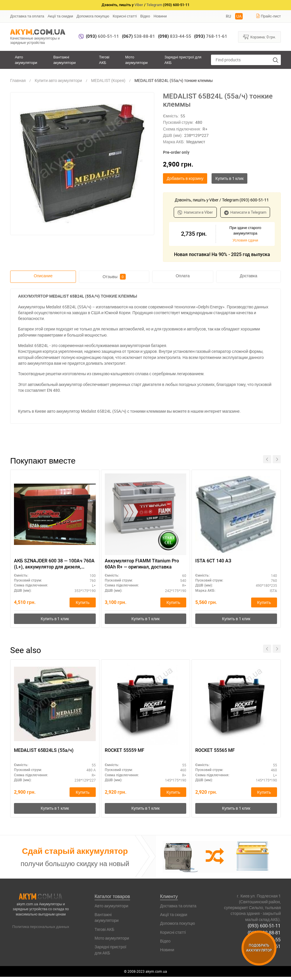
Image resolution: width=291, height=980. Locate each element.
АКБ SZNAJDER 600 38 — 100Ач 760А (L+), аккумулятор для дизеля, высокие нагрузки (54, 564)
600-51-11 (102, 36)
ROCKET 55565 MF (215, 751)
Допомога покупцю (93, 16)
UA (239, 16)
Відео (145, 16)
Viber (139, 5)
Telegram (154, 5)
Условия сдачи (245, 240)
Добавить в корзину (185, 178)
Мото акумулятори (136, 60)
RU (228, 16)
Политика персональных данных (41, 927)
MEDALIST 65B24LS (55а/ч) (44, 751)
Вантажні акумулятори (64, 60)
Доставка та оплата (27, 16)
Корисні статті (125, 16)
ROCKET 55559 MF (125, 751)
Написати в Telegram (245, 212)
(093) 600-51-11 (264, 926)
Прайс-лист (268, 16)
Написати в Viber (195, 212)
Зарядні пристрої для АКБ (183, 60)
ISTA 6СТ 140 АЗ (213, 561)
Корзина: (259, 37)
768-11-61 (211, 36)
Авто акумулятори (26, 60)
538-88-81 (139, 36)
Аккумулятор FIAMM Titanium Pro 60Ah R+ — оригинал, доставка (142, 564)
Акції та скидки (60, 16)
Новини (160, 16)
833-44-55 (175, 36)
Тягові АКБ (104, 60)
